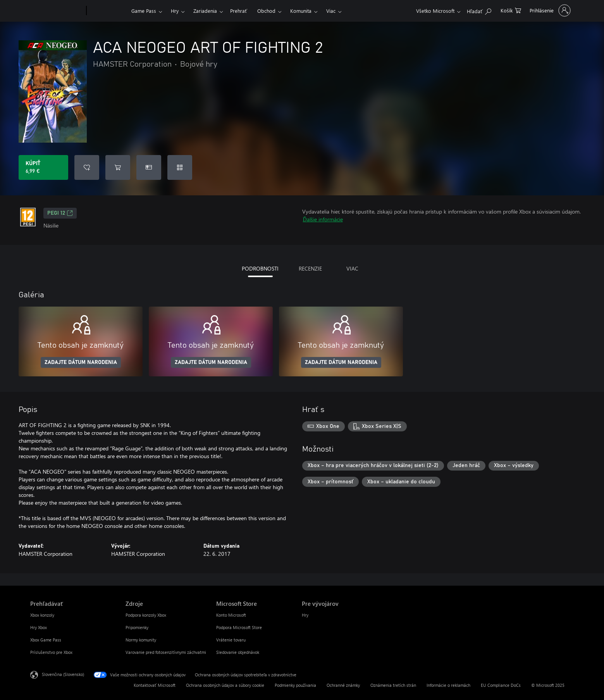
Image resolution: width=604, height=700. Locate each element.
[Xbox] (108, 11)
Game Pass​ (144, 11)
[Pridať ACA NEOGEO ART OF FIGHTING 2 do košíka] (118, 167)
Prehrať (239, 11)
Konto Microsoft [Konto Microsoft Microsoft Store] (231, 615)
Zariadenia (205, 11)
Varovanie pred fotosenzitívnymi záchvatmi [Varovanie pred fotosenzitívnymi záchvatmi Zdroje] (166, 652)
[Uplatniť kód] (180, 167)
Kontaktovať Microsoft (155, 685)
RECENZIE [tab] (310, 268)
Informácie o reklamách (448, 685)
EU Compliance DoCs (501, 685)
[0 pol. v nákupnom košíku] (511, 10)
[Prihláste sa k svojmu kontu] (549, 10)
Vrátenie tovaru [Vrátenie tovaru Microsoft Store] (231, 640)
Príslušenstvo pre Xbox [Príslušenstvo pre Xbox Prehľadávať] (51, 652)
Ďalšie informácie (323, 219)
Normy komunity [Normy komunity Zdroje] (141, 640)
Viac (331, 11)
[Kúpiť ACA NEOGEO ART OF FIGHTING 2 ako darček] (149, 167)
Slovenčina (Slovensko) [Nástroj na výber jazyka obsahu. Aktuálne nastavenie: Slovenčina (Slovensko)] (63, 674)
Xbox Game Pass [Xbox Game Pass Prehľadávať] (46, 640)
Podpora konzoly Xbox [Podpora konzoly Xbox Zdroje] (146, 615)
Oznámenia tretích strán (393, 685)
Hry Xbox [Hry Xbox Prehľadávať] (39, 627)
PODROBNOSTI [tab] (260, 268)
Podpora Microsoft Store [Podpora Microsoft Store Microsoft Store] (239, 627)
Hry (175, 11)
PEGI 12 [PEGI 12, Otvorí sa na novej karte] (60, 213)
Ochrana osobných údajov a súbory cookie (225, 685)
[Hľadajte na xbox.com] (479, 10)
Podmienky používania (295, 685)
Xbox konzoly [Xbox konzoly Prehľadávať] (42, 615)
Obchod (266, 11)
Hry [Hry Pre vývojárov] (305, 615)
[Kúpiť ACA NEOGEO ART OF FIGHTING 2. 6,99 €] (43, 167)
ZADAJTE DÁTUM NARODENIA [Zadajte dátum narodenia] (81, 362)
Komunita (301, 11)
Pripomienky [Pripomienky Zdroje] (137, 627)
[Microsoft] (57, 11)
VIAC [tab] (352, 268)
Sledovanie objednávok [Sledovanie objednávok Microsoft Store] (238, 652)
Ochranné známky (343, 685)
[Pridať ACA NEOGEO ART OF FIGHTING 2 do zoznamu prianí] (87, 167)
